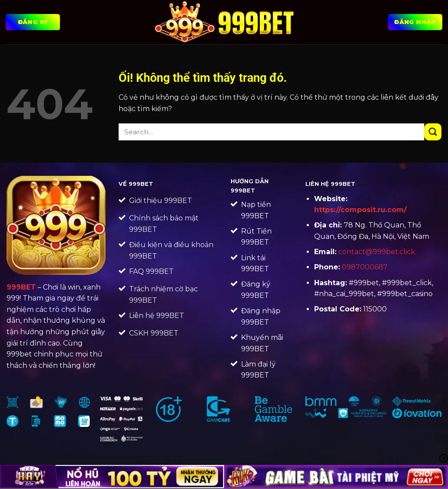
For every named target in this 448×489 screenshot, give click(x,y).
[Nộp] (433, 132)
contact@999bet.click (377, 252)
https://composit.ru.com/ (360, 210)
